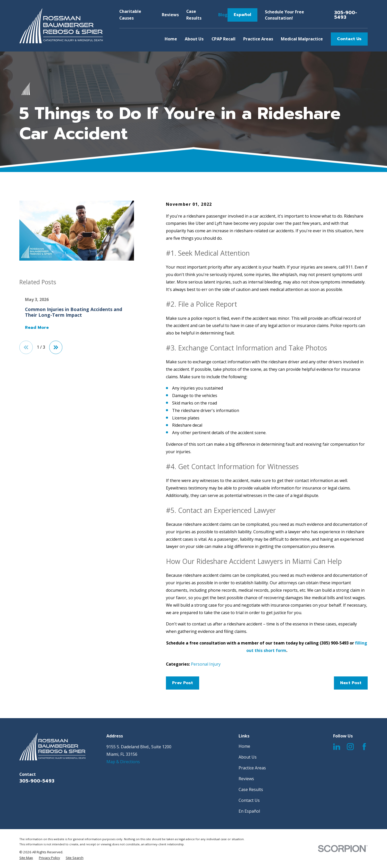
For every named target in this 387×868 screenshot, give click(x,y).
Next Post (351, 683)
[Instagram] (350, 747)
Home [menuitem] (171, 39)
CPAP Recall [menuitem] (224, 39)
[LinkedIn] (337, 747)
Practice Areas (252, 768)
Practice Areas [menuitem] (258, 39)
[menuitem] (26, 858)
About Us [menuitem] (194, 39)
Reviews (170, 15)
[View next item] (56, 347)
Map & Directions (123, 762)
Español (242, 15)
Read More (37, 328)
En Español (249, 811)
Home (244, 746)
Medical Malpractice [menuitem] (302, 39)
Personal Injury (206, 664)
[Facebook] (364, 747)
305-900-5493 (346, 15)
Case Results (251, 789)
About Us (248, 757)
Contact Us (349, 39)
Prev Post (183, 683)
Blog (223, 15)
